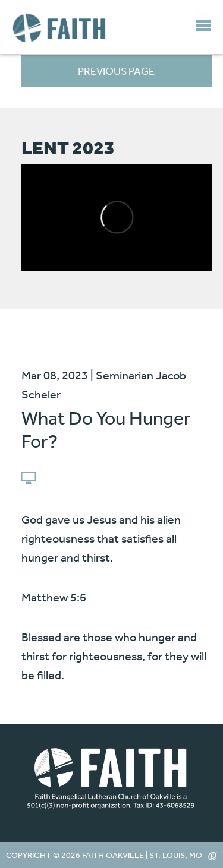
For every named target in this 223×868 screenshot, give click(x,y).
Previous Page (116, 71)
